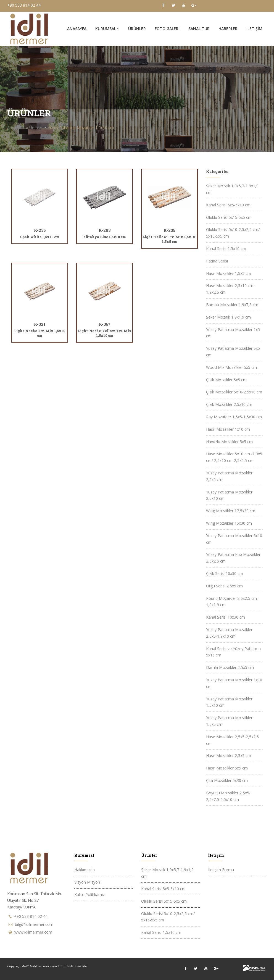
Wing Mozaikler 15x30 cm (229, 523)
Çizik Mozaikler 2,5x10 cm (229, 404)
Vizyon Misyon (87, 882)
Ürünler (36, 128)
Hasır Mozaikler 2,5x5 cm (229, 756)
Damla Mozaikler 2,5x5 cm (230, 667)
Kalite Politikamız (89, 894)
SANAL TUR (199, 29)
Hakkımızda (85, 870)
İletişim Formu (221, 870)
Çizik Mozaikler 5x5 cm (226, 380)
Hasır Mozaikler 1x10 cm (228, 429)
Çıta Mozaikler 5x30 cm (227, 780)
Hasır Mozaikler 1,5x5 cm (229, 273)
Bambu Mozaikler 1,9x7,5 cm (232, 305)
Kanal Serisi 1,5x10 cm (226, 249)
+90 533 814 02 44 (24, 5)
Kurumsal (107, 29)
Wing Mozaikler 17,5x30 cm (231, 511)
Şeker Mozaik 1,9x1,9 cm (228, 317)
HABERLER (228, 29)
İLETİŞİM (254, 29)
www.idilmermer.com (33, 932)
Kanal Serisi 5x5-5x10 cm (228, 205)
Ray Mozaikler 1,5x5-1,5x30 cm (234, 417)
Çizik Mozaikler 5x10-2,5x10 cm (234, 392)
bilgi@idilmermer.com (34, 924)
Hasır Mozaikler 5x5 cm (227, 768)
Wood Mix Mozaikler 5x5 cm (231, 367)
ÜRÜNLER (137, 29)
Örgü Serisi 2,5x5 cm (224, 586)
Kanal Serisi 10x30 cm (226, 617)
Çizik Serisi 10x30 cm (225, 573)
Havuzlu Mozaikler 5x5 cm (229, 442)
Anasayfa (77, 29)
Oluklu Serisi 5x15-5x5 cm (229, 217)
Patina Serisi (217, 261)
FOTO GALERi (167, 29)
